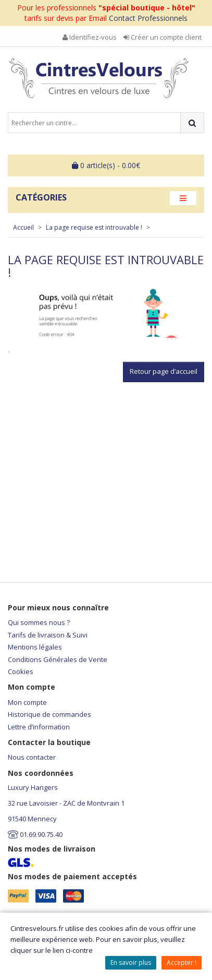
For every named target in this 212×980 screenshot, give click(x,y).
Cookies (21, 671)
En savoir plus (131, 963)
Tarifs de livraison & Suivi (48, 635)
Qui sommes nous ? (39, 622)
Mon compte (27, 702)
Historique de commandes (49, 714)
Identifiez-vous (90, 37)
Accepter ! (182, 963)
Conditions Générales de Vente (58, 659)
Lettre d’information (39, 727)
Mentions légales (35, 647)
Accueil (23, 227)
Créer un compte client (163, 37)
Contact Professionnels (148, 18)
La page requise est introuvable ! (94, 227)
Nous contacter (32, 757)
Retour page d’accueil (164, 371)
